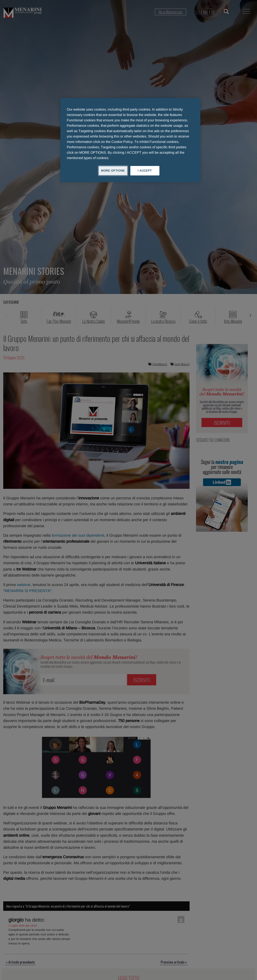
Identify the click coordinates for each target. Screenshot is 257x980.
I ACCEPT (145, 171)
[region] (130, 140)
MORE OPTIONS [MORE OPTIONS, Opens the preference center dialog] (113, 171)
